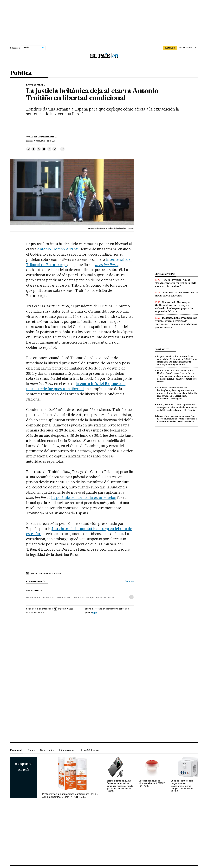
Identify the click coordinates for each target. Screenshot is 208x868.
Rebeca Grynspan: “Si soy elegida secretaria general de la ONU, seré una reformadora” (175, 283)
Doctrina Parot (33, 597)
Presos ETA (49, 597)
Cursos (32, 750)
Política (21, 73)
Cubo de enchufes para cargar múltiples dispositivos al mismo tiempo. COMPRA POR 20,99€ (182, 786)
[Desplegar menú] (13, 56)
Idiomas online (67, 750)
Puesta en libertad (105, 597)
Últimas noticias (165, 274)
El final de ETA (64, 597)
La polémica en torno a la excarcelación (84, 498)
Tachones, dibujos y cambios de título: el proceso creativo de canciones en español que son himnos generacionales (176, 323)
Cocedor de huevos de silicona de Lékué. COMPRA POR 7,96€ (152, 783)
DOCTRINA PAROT (35, 85)
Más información (35, 612)
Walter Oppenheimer (41, 137)
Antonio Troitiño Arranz (57, 249)
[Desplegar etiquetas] (131, 597)
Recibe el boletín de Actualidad (46, 573)
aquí (94, 613)
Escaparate (17, 750)
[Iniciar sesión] (188, 48)
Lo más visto (162, 349)
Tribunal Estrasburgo (83, 597)
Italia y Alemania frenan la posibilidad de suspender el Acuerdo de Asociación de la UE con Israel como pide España (177, 407)
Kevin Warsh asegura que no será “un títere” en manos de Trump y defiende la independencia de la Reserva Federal (177, 419)
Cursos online (47, 750)
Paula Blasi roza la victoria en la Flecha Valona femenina (176, 294)
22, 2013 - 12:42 (45, 141)
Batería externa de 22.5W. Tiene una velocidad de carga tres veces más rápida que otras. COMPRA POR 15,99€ (120, 786)
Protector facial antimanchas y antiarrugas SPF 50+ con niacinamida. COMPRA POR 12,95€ (71, 795)
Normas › (129, 581)
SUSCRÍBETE (170, 48)
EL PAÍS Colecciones (91, 750)
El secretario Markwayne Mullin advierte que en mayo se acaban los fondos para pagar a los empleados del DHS (174, 307)
